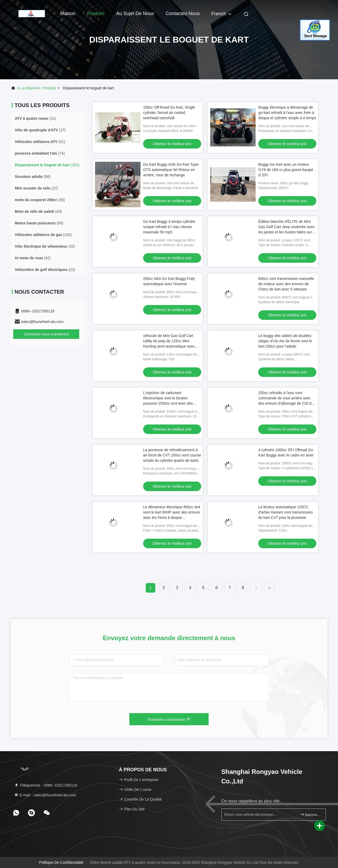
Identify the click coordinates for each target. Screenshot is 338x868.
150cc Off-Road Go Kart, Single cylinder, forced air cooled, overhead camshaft (169, 113)
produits (49, 88)
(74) (40, 153)
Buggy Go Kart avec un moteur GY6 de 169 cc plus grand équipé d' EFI (286, 170)
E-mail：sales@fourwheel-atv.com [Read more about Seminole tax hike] (45, 795)
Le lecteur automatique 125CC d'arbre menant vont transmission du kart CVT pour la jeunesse (286, 512)
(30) (40, 200)
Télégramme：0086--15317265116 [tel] (46, 785)
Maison (68, 13)
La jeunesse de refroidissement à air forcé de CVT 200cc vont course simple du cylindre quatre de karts (172, 455)
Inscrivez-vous (311, 814)
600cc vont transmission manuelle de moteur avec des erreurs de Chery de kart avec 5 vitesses (286, 284)
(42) (33, 258)
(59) (39, 223)
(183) (47, 165)
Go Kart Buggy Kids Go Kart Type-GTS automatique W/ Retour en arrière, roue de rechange (171, 170)
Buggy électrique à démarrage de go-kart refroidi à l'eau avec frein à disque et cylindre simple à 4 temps (287, 113)
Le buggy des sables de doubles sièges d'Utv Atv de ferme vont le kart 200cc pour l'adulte (285, 341)
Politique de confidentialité (61, 862)
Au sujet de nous (135, 13)
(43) (38, 211)
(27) (40, 130)
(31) (35, 118)
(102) (43, 235)
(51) (40, 142)
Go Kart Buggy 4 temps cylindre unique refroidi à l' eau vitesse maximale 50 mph (169, 227)
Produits (96, 13)
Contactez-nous (183, 13)
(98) (33, 177)
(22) (45, 270)
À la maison (27, 88)
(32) (45, 246)
